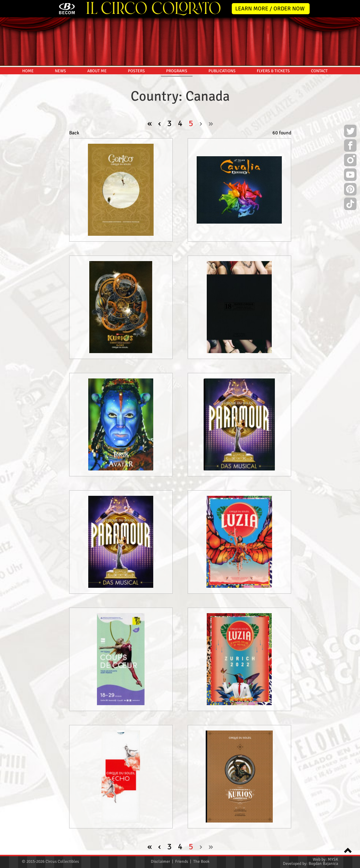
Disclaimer (160, 862)
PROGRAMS (177, 71)
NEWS (60, 71)
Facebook (350, 147)
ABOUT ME (97, 71)
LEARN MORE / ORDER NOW (270, 9)
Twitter (350, 132)
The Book (201, 862)
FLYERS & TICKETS (273, 71)
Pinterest (350, 190)
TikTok (350, 205)
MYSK (333, 859)
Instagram (350, 161)
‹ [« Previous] (159, 123)
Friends (182, 862)
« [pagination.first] (150, 123)
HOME (28, 71)
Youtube (350, 176)
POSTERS (136, 71)
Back (74, 133)
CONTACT (319, 71)
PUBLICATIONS (222, 71)
